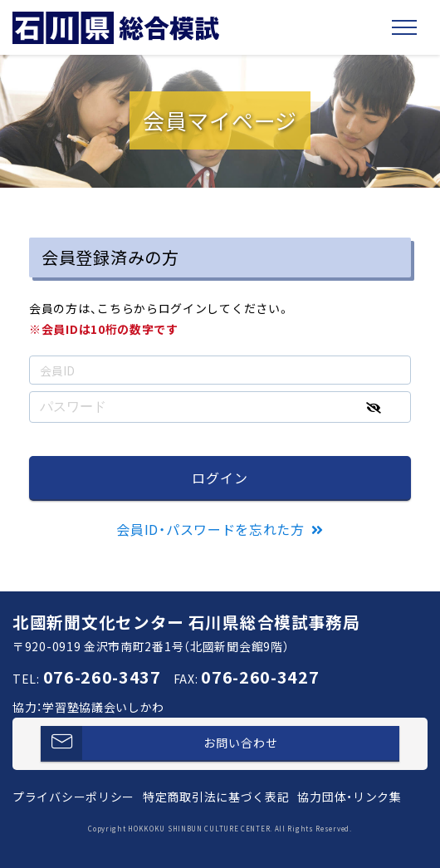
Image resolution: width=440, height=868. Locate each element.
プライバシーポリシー (73, 797)
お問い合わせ (159, 743)
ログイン (220, 478)
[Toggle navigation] (404, 27)
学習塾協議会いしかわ (103, 707)
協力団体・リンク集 (349, 797)
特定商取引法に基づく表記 (216, 797)
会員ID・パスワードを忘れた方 (210, 529)
